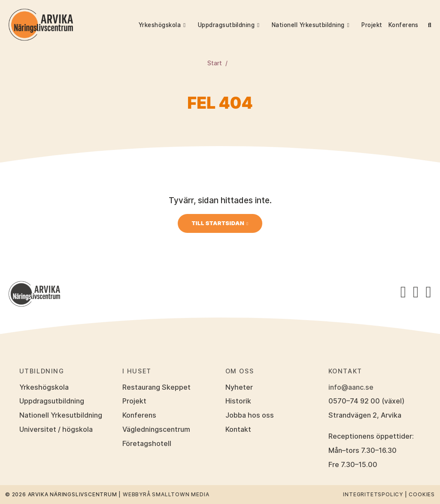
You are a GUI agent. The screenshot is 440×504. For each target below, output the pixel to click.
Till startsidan (218, 223)
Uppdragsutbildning (226, 25)
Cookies (422, 494)
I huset (137, 371)
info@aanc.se (351, 387)
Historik (238, 401)
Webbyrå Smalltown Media (166, 494)
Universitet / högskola (56, 429)
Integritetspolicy (373, 494)
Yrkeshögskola (160, 25)
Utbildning (42, 371)
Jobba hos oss (250, 415)
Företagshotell (147, 443)
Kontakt (238, 429)
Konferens (404, 25)
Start (215, 63)
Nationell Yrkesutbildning (308, 25)
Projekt (372, 25)
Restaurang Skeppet (156, 387)
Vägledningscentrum (156, 429)
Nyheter (239, 387)
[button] (189, 25)
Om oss (240, 371)
